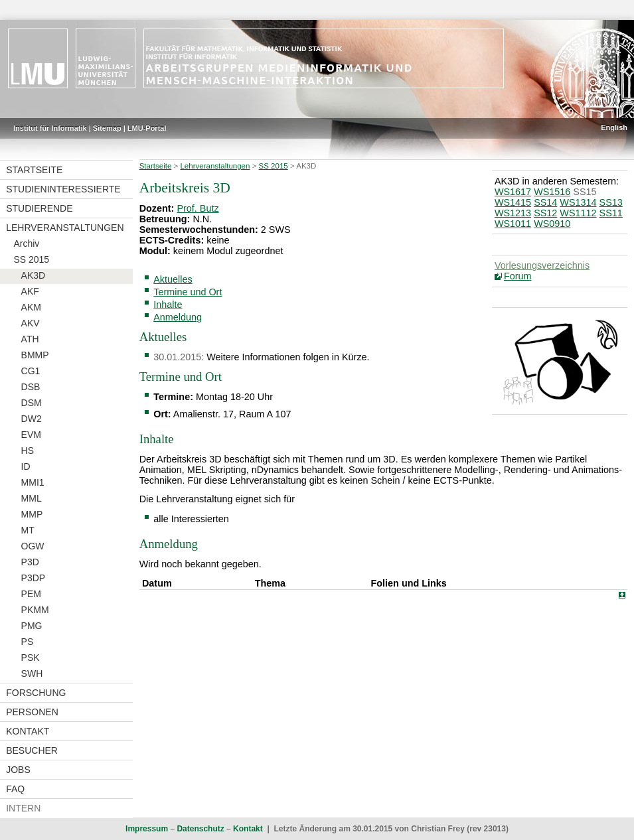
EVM (31, 435)
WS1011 (513, 224)
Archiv (26, 244)
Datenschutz (200, 829)
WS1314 (578, 202)
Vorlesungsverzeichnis (542, 265)
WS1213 (513, 213)
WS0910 (552, 224)
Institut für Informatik (50, 128)
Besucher (32, 750)
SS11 (611, 213)
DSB (31, 387)
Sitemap (107, 128)
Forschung (36, 693)
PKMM (35, 610)
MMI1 (33, 482)
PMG (32, 626)
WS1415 (513, 202)
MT (28, 530)
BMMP (35, 355)
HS (28, 451)
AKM (31, 307)
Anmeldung (178, 317)
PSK (31, 658)
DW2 (32, 419)
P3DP (34, 578)
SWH (32, 673)
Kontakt (28, 731)
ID (26, 466)
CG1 (31, 371)
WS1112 (578, 213)
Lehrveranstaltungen (65, 228)
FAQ (15, 789)
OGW (33, 546)
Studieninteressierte (63, 189)
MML (32, 498)
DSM (32, 403)
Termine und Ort (188, 292)
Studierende (39, 208)
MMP (32, 514)
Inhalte (168, 305)
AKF (30, 291)
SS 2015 (31, 259)
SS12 (545, 213)
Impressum (147, 829)
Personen (32, 712)
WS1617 (513, 192)
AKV (31, 323)
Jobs (18, 770)
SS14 (545, 202)
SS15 (585, 192)
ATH (30, 339)
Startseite (34, 170)
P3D (30, 562)
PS (28, 642)
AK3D (34, 275)
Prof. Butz (198, 208)
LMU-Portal (147, 128)
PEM (31, 594)
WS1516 (552, 192)
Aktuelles (173, 279)
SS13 (611, 202)
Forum (518, 276)
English (614, 127)
